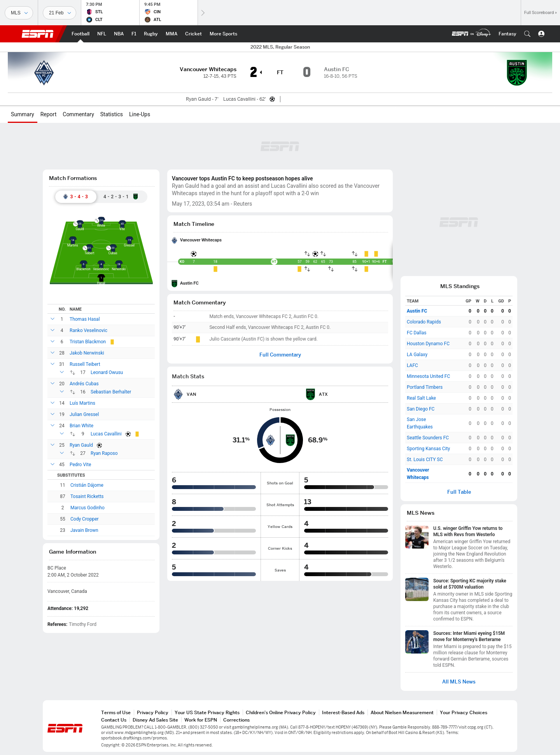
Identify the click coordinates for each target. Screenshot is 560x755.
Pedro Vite (80, 465)
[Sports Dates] (59, 13)
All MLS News (459, 682)
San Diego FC (421, 409)
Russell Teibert (85, 364)
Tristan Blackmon (88, 342)
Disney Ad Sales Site (155, 720)
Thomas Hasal (85, 319)
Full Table (459, 492)
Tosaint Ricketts (87, 496)
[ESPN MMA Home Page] (171, 34)
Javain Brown (84, 530)
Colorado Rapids (424, 322)
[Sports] (19, 13)
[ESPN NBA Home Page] (119, 34)
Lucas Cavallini (106, 434)
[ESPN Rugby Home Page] (151, 34)
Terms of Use (116, 712)
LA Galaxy (417, 355)
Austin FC (189, 283)
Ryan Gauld (81, 445)
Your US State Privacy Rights (207, 712)
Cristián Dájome (87, 485)
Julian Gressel (84, 414)
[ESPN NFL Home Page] (102, 34)
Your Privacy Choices (464, 712)
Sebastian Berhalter (111, 392)
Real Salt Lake (421, 398)
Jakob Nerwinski (87, 353)
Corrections (236, 720)
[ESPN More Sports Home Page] (223, 34)
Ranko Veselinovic (88, 330)
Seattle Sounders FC (428, 438)
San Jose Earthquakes (420, 423)
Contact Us (114, 720)
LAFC (412, 365)
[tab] (76, 197)
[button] (527, 34)
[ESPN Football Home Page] (80, 34)
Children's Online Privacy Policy (281, 712)
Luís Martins (82, 403)
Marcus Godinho (87, 508)
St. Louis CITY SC (425, 460)
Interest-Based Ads (343, 712)
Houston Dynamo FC (428, 344)
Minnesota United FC (428, 376)
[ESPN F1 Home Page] (134, 34)
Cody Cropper (85, 519)
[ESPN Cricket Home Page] (193, 34)
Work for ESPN (201, 720)
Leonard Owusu (107, 372)
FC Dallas (416, 333)
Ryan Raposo (104, 453)
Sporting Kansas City (428, 449)
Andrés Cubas (84, 384)
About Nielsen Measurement (402, 712)
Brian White (81, 426)
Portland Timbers (425, 387)
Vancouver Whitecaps (201, 240)
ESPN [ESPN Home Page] (38, 34)
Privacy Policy (153, 712)
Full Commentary (280, 355)
